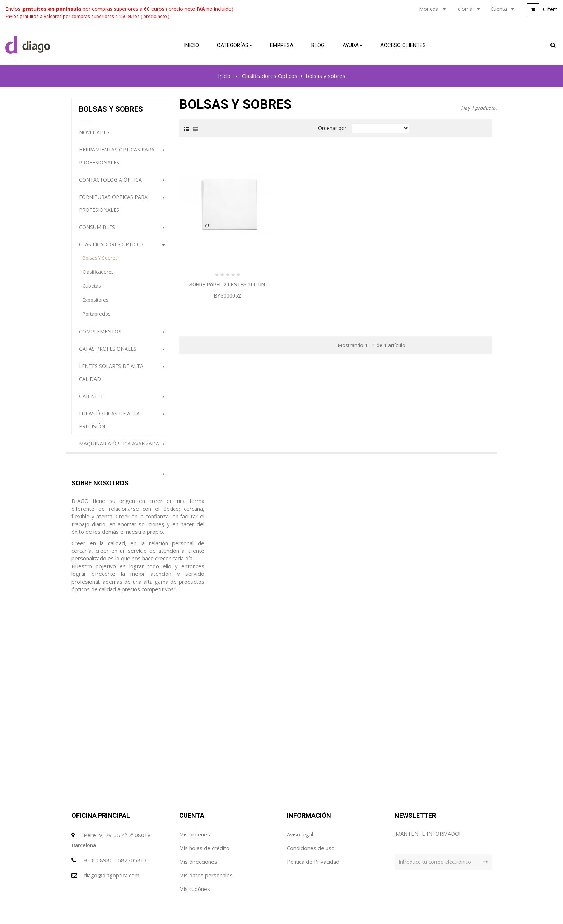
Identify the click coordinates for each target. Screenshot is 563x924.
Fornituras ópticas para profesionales (113, 208)
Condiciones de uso (311, 816)
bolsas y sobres (100, 262)
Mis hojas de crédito (204, 816)
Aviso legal (300, 802)
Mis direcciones (198, 829)
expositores (96, 304)
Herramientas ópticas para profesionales (117, 160)
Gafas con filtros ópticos (116, 530)
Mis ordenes (195, 802)
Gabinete (91, 400)
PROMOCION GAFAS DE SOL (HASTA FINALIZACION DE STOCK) (120, 571)
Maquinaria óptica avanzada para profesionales (119, 454)
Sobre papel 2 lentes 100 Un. (228, 285)
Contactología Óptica (110, 184)
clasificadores (98, 276)
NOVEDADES (94, 137)
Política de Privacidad (313, 829)
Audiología (95, 478)
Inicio (224, 76)
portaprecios (97, 318)
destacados (96, 512)
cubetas (92, 290)
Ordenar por (332, 128)
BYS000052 (227, 296)
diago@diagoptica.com (111, 843)
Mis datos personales (206, 843)
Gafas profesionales (108, 353)
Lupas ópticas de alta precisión (109, 424)
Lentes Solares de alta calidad (111, 377)
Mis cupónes (195, 857)
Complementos (100, 336)
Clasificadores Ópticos (111, 249)
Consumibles (97, 231)
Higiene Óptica (99, 547)
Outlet (89, 495)
